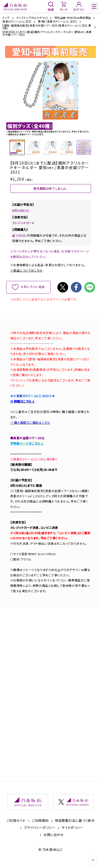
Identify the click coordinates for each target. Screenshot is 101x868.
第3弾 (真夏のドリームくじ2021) (58, 22)
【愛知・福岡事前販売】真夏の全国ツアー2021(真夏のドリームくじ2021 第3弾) (47, 27)
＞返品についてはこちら (27, 272)
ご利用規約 (40, 824)
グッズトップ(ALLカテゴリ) (32, 18)
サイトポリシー (72, 832)
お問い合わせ (54, 838)
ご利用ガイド (16, 824)
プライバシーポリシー (40, 832)
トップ (6, 18)
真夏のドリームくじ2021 (17, 22)
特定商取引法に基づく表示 (75, 824)
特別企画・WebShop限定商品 (73, 18)
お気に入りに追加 (33, 289)
